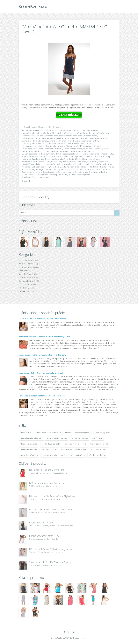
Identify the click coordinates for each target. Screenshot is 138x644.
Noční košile (43, 127)
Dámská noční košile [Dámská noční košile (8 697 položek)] (29, 450)
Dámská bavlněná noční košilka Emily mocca (51, 549)
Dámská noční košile (42, 130)
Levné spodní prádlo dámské (82, 151)
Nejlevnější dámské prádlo (33, 159)
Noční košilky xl (28, 167)
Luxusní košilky (25, 278)
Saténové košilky (26, 281)
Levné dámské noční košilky (51, 149)
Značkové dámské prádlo (79, 175)
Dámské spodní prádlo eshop (35, 141)
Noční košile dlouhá (30, 162)
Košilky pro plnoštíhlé (73, 146)
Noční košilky (24, 271)
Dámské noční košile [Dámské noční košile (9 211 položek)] (99, 450)
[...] (57, 327)
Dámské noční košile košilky (34, 136)
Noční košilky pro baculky (61, 164)
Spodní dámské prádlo (68, 169)
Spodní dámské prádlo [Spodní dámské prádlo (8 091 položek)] (51, 444)
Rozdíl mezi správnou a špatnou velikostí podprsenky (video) (44, 337)
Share (26, 181)
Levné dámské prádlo (73, 149)
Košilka (53, 146)
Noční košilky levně (78, 162)
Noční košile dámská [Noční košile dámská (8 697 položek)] (49, 450)
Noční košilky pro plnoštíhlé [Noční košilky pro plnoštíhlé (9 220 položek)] (75, 444)
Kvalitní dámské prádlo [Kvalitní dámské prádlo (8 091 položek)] (99, 444)
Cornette (29, 130)
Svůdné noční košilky (98, 172)
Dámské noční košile (101, 133)
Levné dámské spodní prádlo (96, 149)
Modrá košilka (107, 154)
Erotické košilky (25, 291)
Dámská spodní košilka (32, 133)
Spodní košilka (85, 169)
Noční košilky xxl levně (60, 167)
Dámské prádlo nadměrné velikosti (56, 138)
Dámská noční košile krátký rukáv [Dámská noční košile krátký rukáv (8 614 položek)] (48, 433)
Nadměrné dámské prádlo (71, 156)
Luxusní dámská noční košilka (35, 154)
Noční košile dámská (73, 159)
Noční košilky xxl (42, 167)
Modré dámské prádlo (49, 156)
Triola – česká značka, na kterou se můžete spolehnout (42, 396)
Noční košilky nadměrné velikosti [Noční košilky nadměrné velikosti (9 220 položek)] (74, 450)
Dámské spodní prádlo (98, 138)
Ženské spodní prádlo (58, 175)
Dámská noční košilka (90, 130)
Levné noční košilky (42, 151)
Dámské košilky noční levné (54, 133)
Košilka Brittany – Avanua (42, 523)
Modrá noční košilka (30, 156)
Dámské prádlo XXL (80, 138)
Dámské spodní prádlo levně (60, 141)
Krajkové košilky (25, 267)
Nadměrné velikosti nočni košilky (96, 156)
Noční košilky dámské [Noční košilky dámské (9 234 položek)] (29, 444)
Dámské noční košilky (55, 136)
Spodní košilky (55, 127)
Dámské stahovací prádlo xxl (59, 143)
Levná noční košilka (30, 149)
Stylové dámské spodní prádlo (75, 172)
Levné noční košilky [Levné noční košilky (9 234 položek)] (49, 455)
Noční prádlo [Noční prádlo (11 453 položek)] (97, 438)
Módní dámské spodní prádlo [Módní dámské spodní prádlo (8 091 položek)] (73, 455)
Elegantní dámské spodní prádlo (36, 146)
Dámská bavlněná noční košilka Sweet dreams (52, 509)
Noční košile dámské (91, 159)
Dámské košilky (31, 127)
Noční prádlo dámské (90, 167)
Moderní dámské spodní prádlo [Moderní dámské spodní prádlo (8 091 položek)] (78, 433)
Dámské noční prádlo (74, 136)
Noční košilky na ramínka (98, 162)
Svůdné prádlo (28, 175)
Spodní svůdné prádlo (52, 172)
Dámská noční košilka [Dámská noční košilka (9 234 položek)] (79, 438)
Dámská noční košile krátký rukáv (66, 130)
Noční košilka (45, 162)
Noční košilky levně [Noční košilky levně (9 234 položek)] (102, 433)
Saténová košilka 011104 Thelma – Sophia (50, 562)
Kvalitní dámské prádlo (92, 146)
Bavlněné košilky (26, 264)
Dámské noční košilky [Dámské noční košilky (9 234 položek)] (97, 455)
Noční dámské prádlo (54, 159)
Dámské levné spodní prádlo (79, 133)
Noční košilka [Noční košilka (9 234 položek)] (26, 433)
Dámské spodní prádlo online (86, 141)
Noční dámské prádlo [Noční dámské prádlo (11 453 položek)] (29, 455)
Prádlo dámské (107, 167)
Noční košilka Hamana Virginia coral (47, 470)
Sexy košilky (24, 288)
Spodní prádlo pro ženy (32, 172)
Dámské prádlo (91, 136)
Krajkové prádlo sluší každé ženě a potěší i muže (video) (42, 319)
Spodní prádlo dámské (101, 169)
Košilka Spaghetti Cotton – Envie (45, 536)
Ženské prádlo (42, 175)
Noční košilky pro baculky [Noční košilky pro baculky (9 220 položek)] (57, 438)
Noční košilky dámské (60, 162)
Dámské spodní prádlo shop (34, 143)
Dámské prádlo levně (31, 138)
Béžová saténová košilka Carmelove (47, 483)
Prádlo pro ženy (29, 169)
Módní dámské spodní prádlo (88, 154)
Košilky (60, 146)
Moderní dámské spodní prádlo (61, 154)
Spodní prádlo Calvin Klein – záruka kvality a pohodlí (41, 373)
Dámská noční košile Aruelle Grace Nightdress (52, 496)
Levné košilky (28, 151)
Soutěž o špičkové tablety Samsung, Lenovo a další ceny (42, 355)
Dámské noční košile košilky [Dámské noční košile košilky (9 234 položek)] (31, 438)
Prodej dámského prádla (47, 169)
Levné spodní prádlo (60, 151)
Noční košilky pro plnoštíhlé (84, 164)
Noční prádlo (75, 167)
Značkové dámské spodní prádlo (36, 177)
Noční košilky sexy (104, 164)
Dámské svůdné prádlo (82, 143)
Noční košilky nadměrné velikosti (36, 164)
